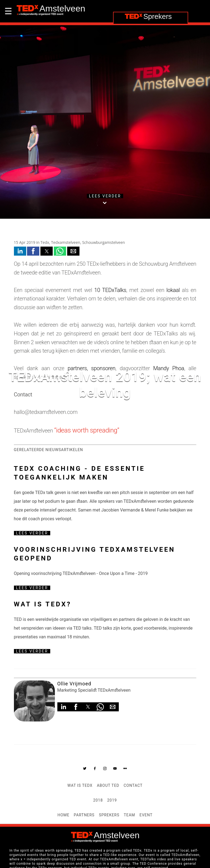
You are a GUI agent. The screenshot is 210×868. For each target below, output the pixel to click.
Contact (133, 785)
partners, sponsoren (92, 368)
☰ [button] (8, 11)
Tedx (45, 242)
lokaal (173, 290)
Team (129, 815)
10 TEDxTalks (110, 290)
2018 (98, 800)
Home (63, 815)
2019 (112, 800)
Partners (84, 815)
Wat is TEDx (80, 785)
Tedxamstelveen (66, 242)
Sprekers (109, 815)
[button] (20, 251)
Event (146, 815)
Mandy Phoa (169, 368)
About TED (108, 785)
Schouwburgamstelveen (103, 242)
